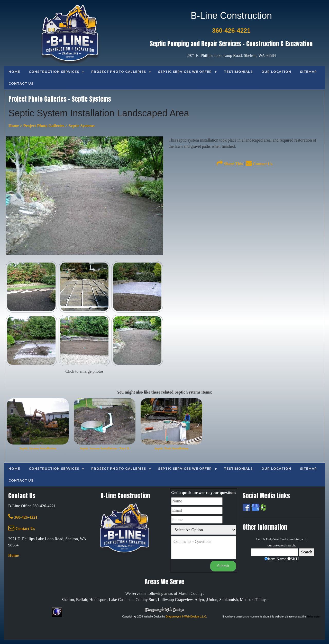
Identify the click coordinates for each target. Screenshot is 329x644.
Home (14, 126)
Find (282, 539)
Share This (230, 164)
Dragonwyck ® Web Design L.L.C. (186, 617)
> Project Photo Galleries (42, 126)
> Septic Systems (79, 126)
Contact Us (259, 164)
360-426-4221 (23, 517)
